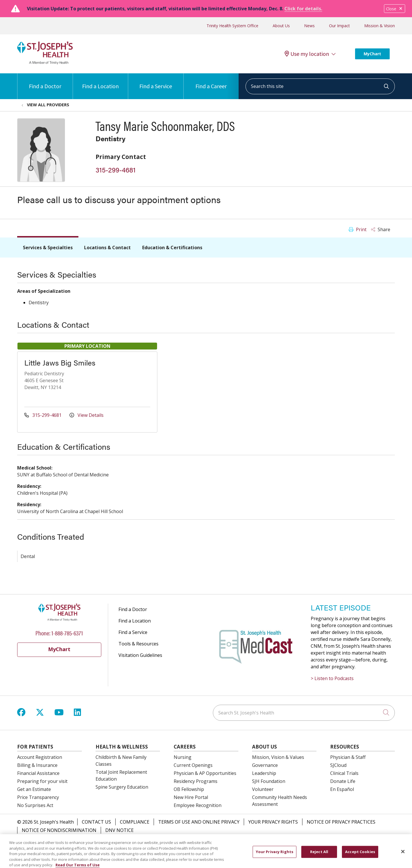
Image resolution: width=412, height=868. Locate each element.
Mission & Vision (380, 26)
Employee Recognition (198, 805)
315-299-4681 (116, 170)
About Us (281, 26)
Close (395, 9)
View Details (87, 415)
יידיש (240, 843)
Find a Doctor (45, 82)
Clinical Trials (344, 773)
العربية (295, 843)
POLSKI (275, 843)
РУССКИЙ (142, 843)
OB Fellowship (189, 789)
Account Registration (40, 757)
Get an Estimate (34, 789)
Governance (265, 765)
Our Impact (339, 26)
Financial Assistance (38, 773)
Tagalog (353, 843)
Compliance (135, 822)
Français (316, 843)
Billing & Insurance (37, 765)
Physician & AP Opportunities (205, 773)
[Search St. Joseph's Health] (304, 713)
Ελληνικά (377, 843)
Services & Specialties (48, 248)
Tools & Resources (138, 644)
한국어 (201, 843)
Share (381, 229)
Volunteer (263, 789)
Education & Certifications (172, 248)
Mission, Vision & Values (278, 757)
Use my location (307, 54)
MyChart (372, 54)
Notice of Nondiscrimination (59, 830)
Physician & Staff (348, 757)
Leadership (264, 773)
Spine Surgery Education (122, 787)
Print (358, 229)
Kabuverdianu (173, 843)
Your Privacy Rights (273, 822)
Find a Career (211, 82)
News (309, 26)
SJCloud (338, 765)
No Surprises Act (35, 805)
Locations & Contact (107, 248)
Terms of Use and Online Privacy (199, 822)
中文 (120, 843)
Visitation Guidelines (140, 655)
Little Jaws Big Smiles (60, 363)
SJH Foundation (269, 781)
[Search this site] (320, 86)
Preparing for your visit (42, 781)
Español (102, 843)
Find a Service (156, 82)
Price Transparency (38, 797)
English (79, 843)
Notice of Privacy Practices (341, 822)
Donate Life (343, 781)
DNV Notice (119, 830)
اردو (334, 843)
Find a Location (100, 82)
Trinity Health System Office (232, 26)
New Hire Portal (191, 797)
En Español (342, 789)
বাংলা (256, 843)
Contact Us (96, 822)
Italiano (222, 843)
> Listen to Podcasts (332, 678)
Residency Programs (196, 781)
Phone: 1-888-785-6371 (59, 633)
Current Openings (193, 765)
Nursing (183, 757)
